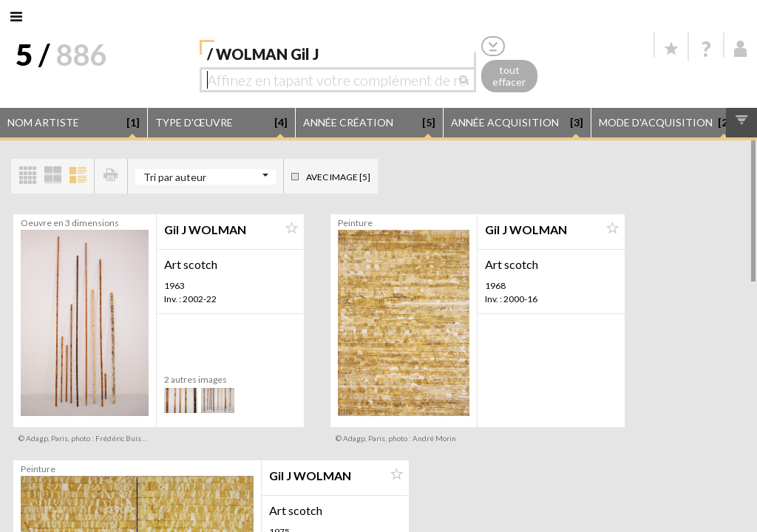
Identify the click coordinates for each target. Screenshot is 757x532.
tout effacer (509, 76)
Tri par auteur (175, 177)
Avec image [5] (338, 177)
